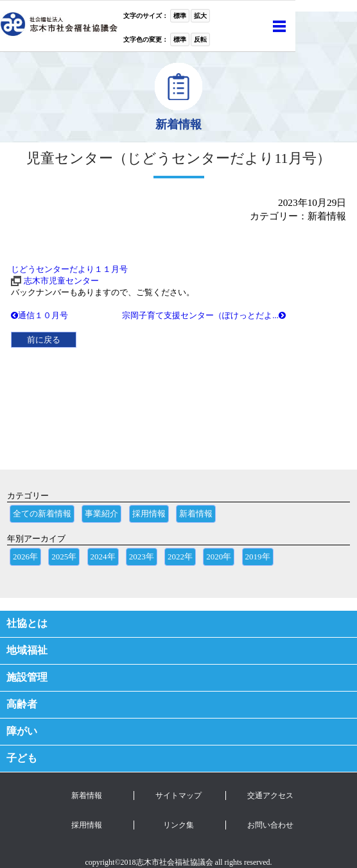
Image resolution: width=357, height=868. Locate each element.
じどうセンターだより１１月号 (69, 269)
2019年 (258, 557)
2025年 (64, 557)
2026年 (25, 557)
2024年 (103, 557)
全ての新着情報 (42, 514)
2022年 (180, 557)
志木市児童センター (61, 281)
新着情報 (196, 514)
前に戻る (44, 340)
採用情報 (149, 514)
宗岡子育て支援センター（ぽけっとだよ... (204, 315)
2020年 (219, 557)
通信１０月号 (39, 315)
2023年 (142, 557)
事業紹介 (101, 514)
